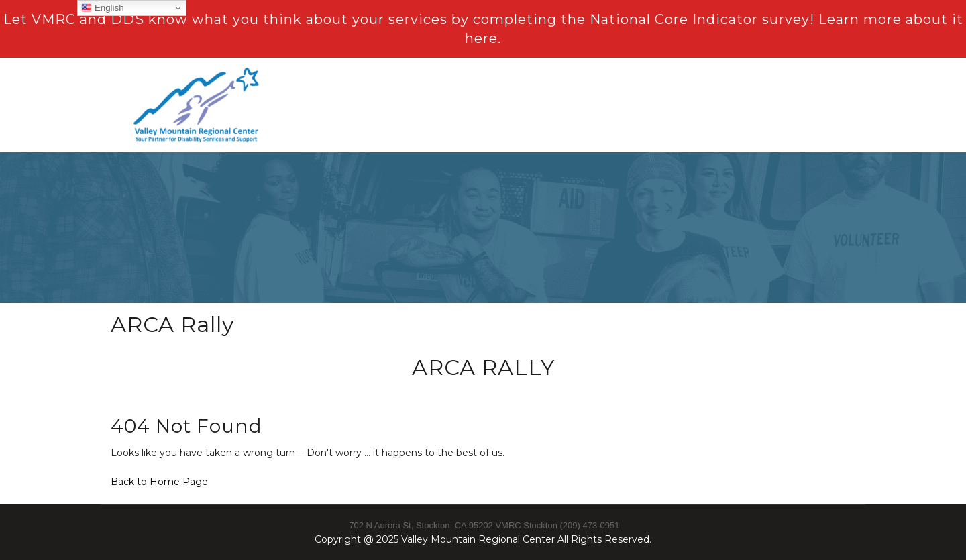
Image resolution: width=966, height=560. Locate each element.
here (481, 38)
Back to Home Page (159, 482)
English (102, 8)
